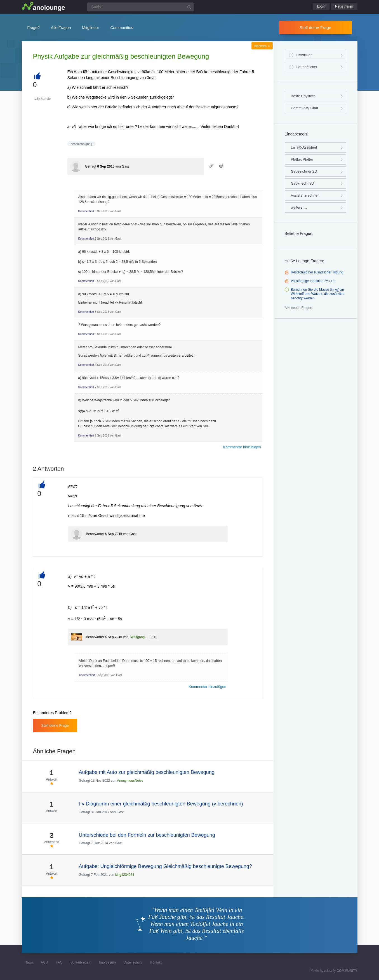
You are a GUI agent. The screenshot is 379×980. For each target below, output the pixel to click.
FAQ (59, 962)
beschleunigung (82, 144)
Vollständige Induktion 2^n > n (313, 281)
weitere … (299, 207)
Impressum (107, 962)
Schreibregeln (81, 962)
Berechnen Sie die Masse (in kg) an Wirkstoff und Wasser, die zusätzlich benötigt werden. (318, 294)
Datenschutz (133, 962)
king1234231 (125, 875)
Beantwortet (95, 534)
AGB (44, 962)
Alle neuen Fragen (298, 308)
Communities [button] (122, 28)
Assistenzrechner (305, 195)
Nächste (262, 46)
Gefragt (91, 166)
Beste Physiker (303, 96)
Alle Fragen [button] (61, 28)
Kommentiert (86, 211)
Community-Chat (305, 108)
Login (321, 6)
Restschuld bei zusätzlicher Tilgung (317, 272)
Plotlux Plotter (302, 159)
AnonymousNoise (130, 781)
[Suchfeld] (140, 7)
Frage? (34, 28)
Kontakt (156, 962)
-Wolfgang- (138, 637)
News (29, 962)
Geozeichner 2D (304, 171)
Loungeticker (307, 67)
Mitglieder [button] (90, 28)
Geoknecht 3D (303, 183)
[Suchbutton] (189, 7)
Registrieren (344, 6)
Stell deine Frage (315, 28)
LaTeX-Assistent (304, 147)
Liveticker (304, 55)
